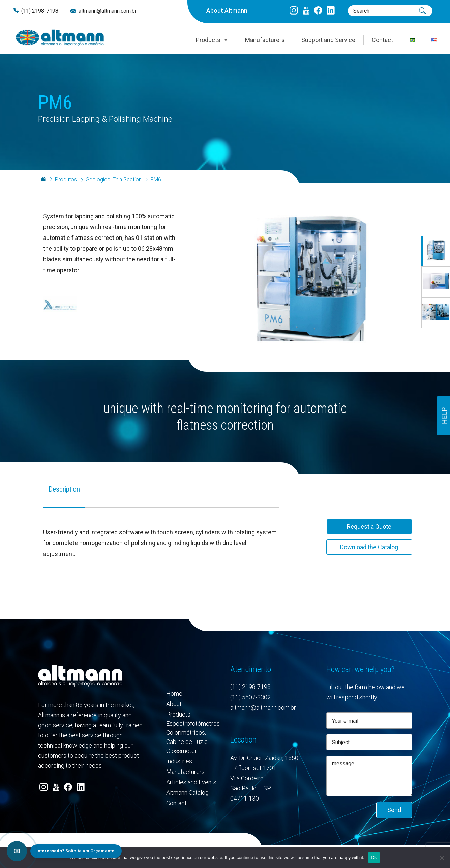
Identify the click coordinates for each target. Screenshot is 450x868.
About (174, 704)
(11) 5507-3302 (250, 697)
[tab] (64, 495)
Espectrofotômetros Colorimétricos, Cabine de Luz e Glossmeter (193, 737)
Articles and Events (191, 782)
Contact (382, 40)
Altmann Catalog (187, 793)
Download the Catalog (369, 547)
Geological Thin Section (114, 180)
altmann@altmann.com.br (108, 11)
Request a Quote (369, 526)
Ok (374, 857)
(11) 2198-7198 (40, 11)
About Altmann (227, 11)
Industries (179, 761)
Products (212, 40)
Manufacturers (265, 40)
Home (174, 693)
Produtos (66, 180)
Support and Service (328, 40)
